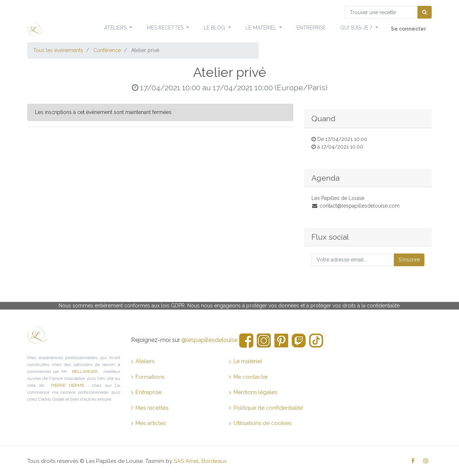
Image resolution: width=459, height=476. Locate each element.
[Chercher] (425, 12)
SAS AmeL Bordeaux (200, 461)
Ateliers (143, 361)
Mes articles (148, 423)
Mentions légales (253, 392)
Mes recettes (150, 408)
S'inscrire (409, 260)
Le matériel (246, 361)
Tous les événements (58, 50)
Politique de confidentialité (266, 408)
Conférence (107, 50)
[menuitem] (311, 28)
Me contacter (249, 377)
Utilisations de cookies (260, 423)
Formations (148, 377)
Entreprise (146, 392)
